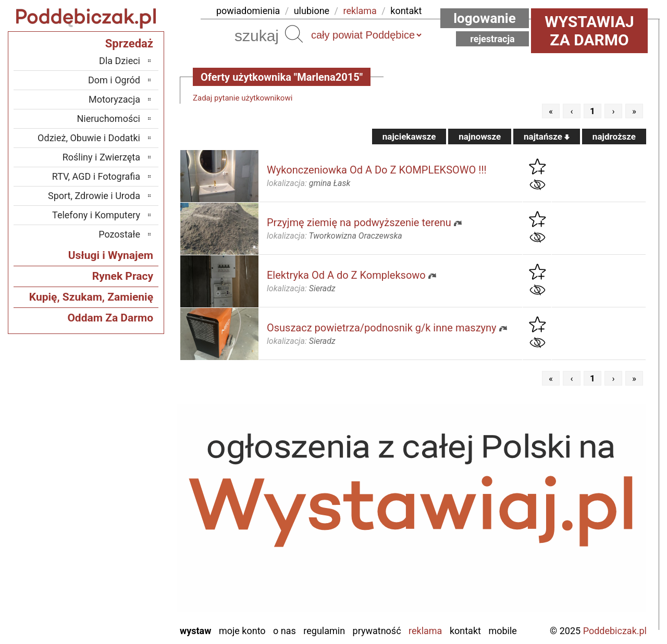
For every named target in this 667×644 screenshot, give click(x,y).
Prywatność (377, 631)
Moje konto (242, 631)
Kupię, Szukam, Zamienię (91, 297)
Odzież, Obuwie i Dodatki (89, 138)
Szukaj (294, 34)
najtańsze (547, 137)
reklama (360, 11)
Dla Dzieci (120, 61)
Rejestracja (492, 39)
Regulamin (324, 631)
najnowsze (480, 137)
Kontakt (465, 631)
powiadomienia (248, 11)
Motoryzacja (114, 99)
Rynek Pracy (123, 276)
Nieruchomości (108, 119)
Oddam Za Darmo (110, 318)
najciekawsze (409, 137)
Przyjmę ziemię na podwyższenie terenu (359, 222)
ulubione (312, 11)
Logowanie (485, 18)
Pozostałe (119, 234)
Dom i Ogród (114, 80)
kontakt (406, 11)
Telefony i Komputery (96, 215)
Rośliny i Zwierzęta (101, 157)
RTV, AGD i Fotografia (96, 176)
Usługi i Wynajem (111, 255)
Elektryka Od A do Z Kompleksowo (346, 275)
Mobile (502, 631)
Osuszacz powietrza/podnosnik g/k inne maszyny (382, 328)
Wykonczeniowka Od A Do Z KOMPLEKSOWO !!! (377, 170)
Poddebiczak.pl (615, 631)
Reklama (425, 631)
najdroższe (614, 137)
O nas (285, 631)
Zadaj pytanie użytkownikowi (243, 98)
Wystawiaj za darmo (589, 31)
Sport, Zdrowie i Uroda (94, 196)
